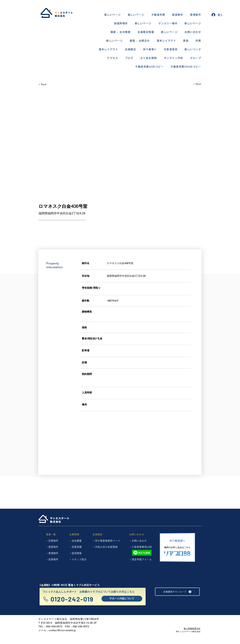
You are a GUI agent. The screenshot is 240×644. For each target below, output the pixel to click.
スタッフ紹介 (79, 559)
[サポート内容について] (122, 599)
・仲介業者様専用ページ (106, 541)
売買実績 (77, 547)
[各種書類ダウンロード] (177, 592)
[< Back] (50, 84)
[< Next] (189, 84)
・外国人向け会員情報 (105, 547)
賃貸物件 (53, 547)
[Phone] (46, 599)
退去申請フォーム (142, 559)
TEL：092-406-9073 (50, 626)
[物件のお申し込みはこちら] (177, 547)
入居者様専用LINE (142, 547)
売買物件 (53, 541)
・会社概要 (75, 541)
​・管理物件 (52, 553)
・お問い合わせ (138, 541)
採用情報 (77, 553)
